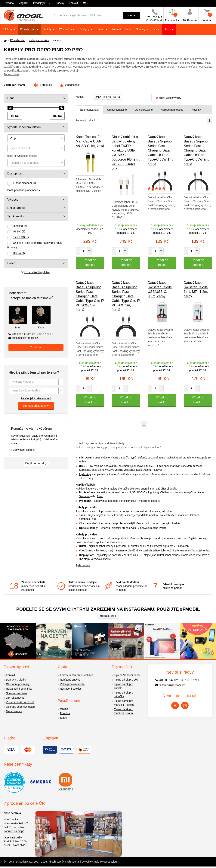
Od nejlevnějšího (117, 110)
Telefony (8, 29)
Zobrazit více (11, 74)
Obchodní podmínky (18, 684)
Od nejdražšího (144, 110)
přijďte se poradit (172, 588)
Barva (11, 263)
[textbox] (36, 148)
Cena (11, 98)
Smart (101, 29)
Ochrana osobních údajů (20, 707)
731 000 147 (31, 334)
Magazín (23, 3)
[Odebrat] (107, 97)
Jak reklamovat (15, 698)
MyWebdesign (108, 862)
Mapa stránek (14, 711)
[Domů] (5, 40)
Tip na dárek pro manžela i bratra (123, 711)
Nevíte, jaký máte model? (36, 398)
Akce (168, 29)
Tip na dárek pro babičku (123, 686)
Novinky (196, 110)
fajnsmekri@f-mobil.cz (23, 338)
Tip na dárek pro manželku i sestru (124, 703)
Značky (60, 3)
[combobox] (36, 138)
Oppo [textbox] (14, 138)
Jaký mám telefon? (24, 450)
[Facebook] (175, 705)
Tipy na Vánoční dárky (127, 675)
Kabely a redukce (39, 40)
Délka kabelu (16, 208)
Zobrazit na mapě (14, 831)
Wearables (66, 29)
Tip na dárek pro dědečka (123, 695)
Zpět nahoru (83, 565)
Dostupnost (15, 173)
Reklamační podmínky (19, 689)
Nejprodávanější (89, 110)
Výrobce (13, 200)
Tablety (48, 29)
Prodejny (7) (40, 3)
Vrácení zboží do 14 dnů (20, 702)
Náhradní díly (120, 29)
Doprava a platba (16, 680)
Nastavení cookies (71, 689)
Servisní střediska (16, 693)
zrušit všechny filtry (35, 272)
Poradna (9, 3)
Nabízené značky (70, 680)
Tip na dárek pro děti (126, 680)
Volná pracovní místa (72, 684)
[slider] (10, 108)
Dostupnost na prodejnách (23, 190)
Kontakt (73, 3)
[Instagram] (185, 705)
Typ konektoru (17, 216)
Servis (64, 718)
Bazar (156, 29)
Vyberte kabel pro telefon (24, 127)
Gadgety (85, 29)
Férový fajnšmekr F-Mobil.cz (77, 675)
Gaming (141, 29)
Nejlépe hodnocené (172, 110)
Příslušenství (28, 29)
